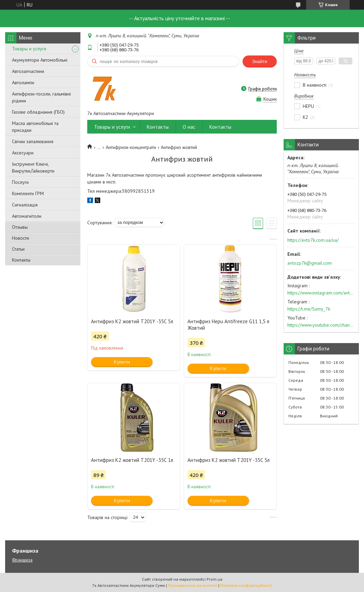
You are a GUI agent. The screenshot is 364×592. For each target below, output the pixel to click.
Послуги (20, 182)
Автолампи (23, 83)
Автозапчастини (28, 71)
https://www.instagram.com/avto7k (321, 293)
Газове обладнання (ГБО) (38, 112)
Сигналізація (25, 205)
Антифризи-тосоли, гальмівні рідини (41, 97)
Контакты (21, 260)
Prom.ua (214, 579)
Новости (21, 238)
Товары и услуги (29, 49)
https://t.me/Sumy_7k (309, 309)
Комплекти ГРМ (28, 193)
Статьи (18, 249)
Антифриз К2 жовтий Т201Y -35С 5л (132, 321)
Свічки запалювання (33, 141)
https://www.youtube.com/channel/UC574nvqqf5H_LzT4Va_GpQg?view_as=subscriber (321, 325)
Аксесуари (23, 153)
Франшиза (22, 560)
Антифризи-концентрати (131, 147)
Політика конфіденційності (246, 585)
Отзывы (20, 227)
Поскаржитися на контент (193, 585)
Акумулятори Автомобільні (40, 60)
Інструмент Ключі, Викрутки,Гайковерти (33, 167)
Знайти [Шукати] (260, 61)
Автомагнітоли (27, 216)
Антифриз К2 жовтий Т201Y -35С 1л (132, 460)
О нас (189, 127)
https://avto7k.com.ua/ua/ (313, 240)
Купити (122, 362)
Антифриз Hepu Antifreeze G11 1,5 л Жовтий (228, 325)
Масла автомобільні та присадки (35, 127)
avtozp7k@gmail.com (310, 263)
